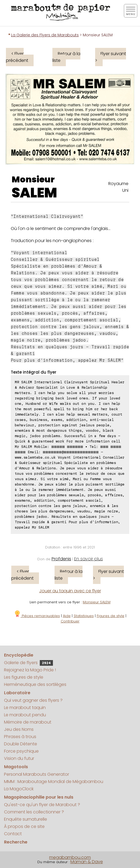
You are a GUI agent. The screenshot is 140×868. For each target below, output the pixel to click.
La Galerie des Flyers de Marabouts (45, 35)
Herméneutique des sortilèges (35, 684)
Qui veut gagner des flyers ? (33, 700)
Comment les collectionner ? (34, 812)
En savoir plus (89, 559)
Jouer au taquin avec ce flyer (70, 591)
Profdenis (61, 559)
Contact (13, 834)
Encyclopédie (19, 655)
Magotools (16, 767)
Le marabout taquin (25, 708)
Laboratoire (17, 693)
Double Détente (21, 744)
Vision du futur (19, 758)
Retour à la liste (66, 57)
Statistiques (84, 616)
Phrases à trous (20, 737)
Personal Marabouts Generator (37, 774)
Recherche (16, 842)
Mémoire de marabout (28, 722)
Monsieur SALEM (97, 602)
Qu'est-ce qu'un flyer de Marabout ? (42, 805)
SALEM (34, 193)
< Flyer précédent (17, 57)
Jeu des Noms (19, 729)
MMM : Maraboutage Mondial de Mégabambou (54, 782)
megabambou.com (70, 857)
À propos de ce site (24, 826)
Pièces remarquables (37, 616)
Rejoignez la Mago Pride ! (30, 670)
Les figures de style (24, 677)
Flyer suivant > (111, 57)
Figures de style (111, 616)
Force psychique (21, 751)
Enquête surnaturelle (26, 819)
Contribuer (70, 621)
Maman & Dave (87, 862)
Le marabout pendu (25, 715)
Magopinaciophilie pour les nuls (39, 797)
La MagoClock (19, 789)
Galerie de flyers (28, 663)
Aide (67, 616)
